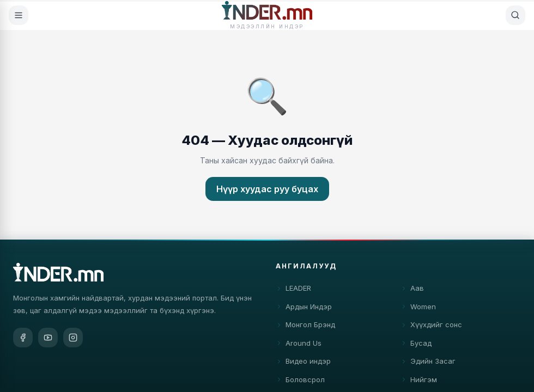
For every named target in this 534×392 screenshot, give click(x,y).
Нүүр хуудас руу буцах (267, 189)
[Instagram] (73, 338)
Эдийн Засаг (428, 364)
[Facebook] (23, 338)
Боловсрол (300, 382)
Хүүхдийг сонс (431, 327)
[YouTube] (48, 338)
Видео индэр (303, 364)
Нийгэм (419, 382)
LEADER (293, 291)
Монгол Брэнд (305, 327)
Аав (412, 291)
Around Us (299, 345)
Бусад (416, 345)
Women (418, 309)
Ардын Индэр (304, 309)
